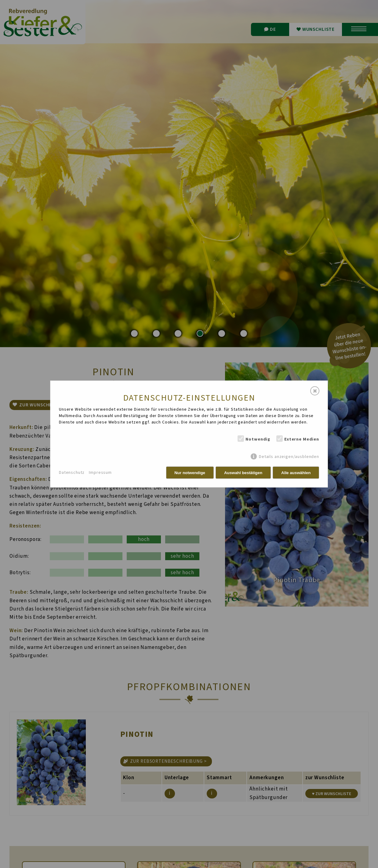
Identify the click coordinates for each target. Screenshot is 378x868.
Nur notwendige (190, 473)
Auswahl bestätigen (243, 473)
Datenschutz (72, 473)
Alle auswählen (296, 473)
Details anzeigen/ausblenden (289, 457)
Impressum (100, 473)
